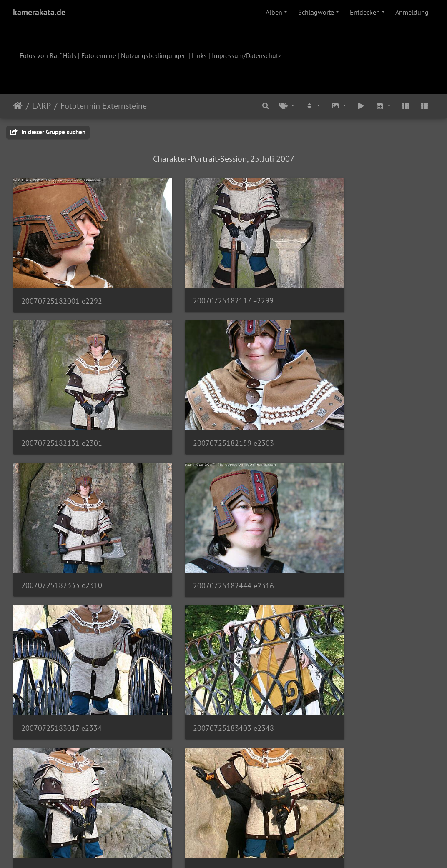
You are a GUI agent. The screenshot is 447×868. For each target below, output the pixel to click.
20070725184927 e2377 (350, 776)
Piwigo (241, 850)
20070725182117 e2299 (206, 281)
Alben (274, 12)
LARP (41, 106)
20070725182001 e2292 (62, 282)
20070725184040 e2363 (351, 652)
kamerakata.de (39, 12)
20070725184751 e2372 (62, 776)
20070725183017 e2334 (62, 529)
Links (199, 55)
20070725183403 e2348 (206, 529)
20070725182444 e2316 (351, 406)
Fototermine (99, 55)
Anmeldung (412, 12)
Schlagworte (316, 12)
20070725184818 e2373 (206, 776)
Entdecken (365, 12)
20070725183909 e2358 (62, 652)
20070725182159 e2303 (62, 405)
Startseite (18, 106)
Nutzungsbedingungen (154, 55)
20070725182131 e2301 (351, 281)
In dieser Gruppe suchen (48, 132)
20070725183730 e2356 (351, 529)
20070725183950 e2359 (206, 652)
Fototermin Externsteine (104, 106)
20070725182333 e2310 (206, 405)
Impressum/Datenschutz (246, 55)
